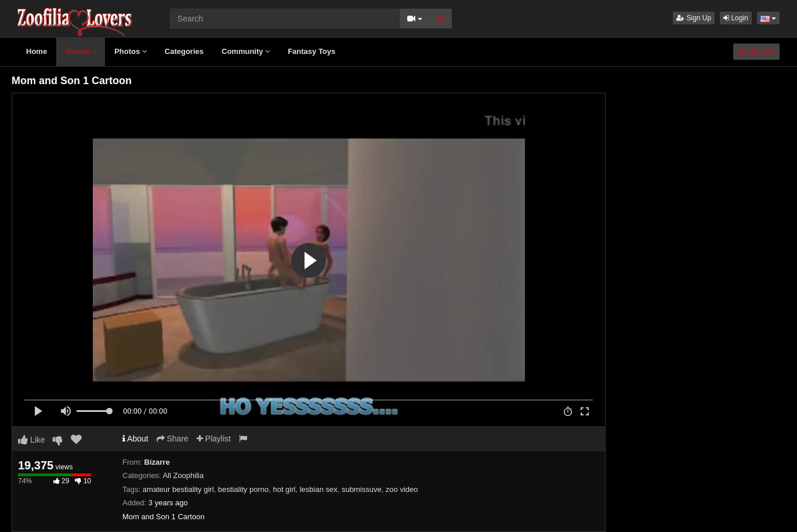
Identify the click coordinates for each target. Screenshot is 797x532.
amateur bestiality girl (178, 489)
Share (173, 439)
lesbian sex (319, 489)
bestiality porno (243, 489)
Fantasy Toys (311, 51)
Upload (756, 52)
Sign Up (694, 18)
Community (246, 51)
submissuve (362, 489)
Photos (131, 51)
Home (37, 51)
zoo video (402, 489)
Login (736, 18)
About (135, 439)
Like (32, 440)
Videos (81, 51)
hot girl (284, 489)
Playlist (214, 439)
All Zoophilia (183, 475)
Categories (184, 51)
